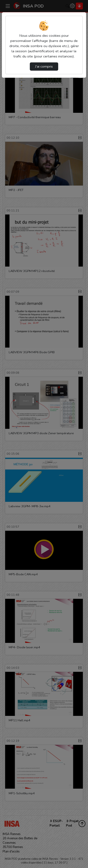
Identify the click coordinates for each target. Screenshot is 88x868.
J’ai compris (44, 66)
